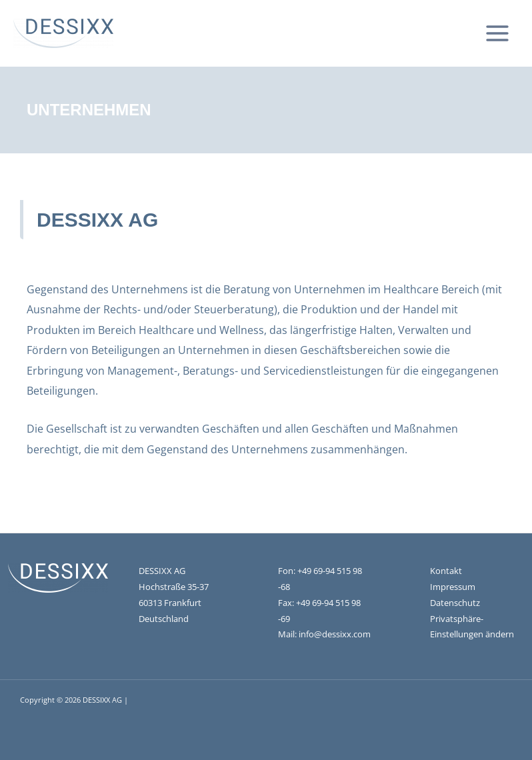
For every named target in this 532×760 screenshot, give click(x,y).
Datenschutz (455, 603)
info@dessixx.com (335, 634)
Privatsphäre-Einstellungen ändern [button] (472, 627)
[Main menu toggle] (497, 34)
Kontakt (446, 571)
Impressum (453, 587)
